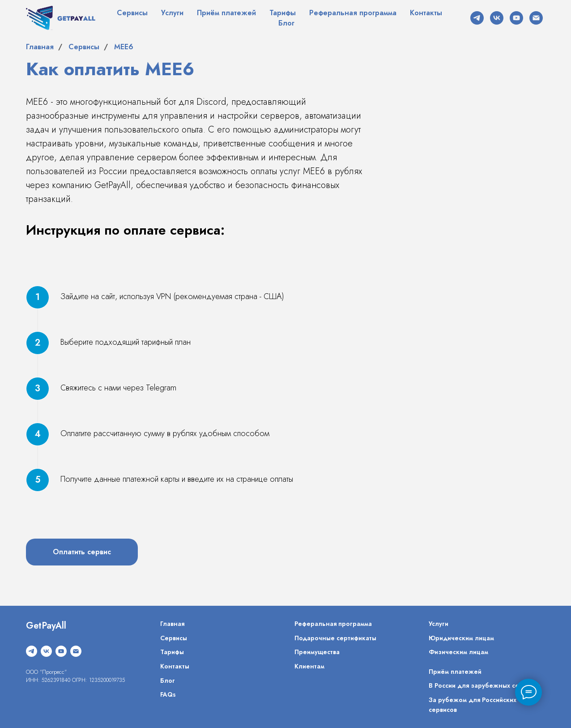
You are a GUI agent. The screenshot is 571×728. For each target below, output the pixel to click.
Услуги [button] (172, 13)
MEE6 (124, 47)
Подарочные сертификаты (335, 638)
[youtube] (516, 18)
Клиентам (309, 666)
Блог (286, 23)
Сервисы (132, 13)
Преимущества (317, 652)
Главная (40, 47)
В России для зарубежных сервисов (484, 685)
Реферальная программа (353, 13)
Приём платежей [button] (226, 13)
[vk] (497, 18)
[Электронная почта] (536, 18)
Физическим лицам (458, 652)
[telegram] (477, 18)
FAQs (168, 694)
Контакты (426, 13)
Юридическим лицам (461, 638)
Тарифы (283, 13)
